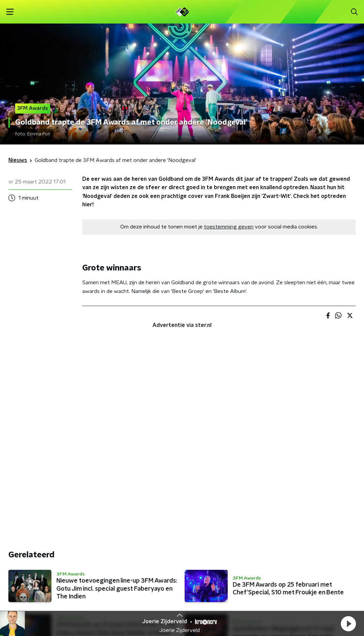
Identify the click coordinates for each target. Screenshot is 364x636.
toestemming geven (229, 227)
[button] (348, 624)
